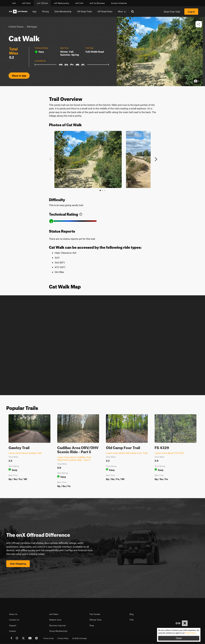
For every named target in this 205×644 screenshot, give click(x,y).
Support (13, 625)
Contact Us (14, 620)
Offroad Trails (95, 620)
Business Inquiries (58, 625)
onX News (54, 614)
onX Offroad (42, 3)
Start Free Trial (172, 12)
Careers (13, 631)
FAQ (132, 620)
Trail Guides (95, 614)
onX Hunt (26, 3)
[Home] (18, 12)
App (34, 11)
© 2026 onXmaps (80, 638)
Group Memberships (58, 631)
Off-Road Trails (84, 11)
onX (14, 3)
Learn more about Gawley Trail (25, 453)
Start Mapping (18, 564)
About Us (13, 614)
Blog (132, 614)
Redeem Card (55, 620)
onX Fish (79, 3)
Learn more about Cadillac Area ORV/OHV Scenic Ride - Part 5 (74, 458)
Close (179, 638)
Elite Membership (63, 11)
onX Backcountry (61, 3)
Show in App (19, 76)
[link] (81, 214)
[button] (199, 24)
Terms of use (48, 638)
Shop (92, 625)
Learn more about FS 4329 (169, 453)
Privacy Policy (63, 638)
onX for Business (97, 3)
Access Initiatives (119, 3)
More (122, 11)
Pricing (45, 11)
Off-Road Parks (105, 11)
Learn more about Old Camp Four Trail (127, 453)
